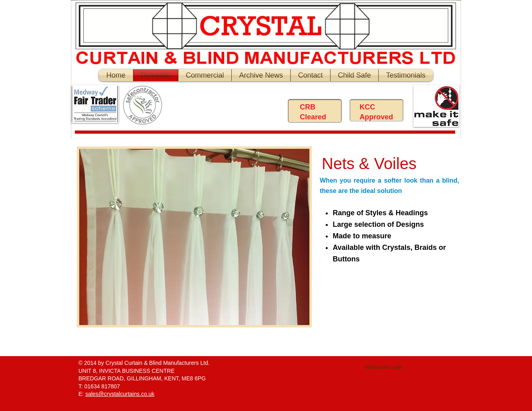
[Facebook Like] (232, 107)
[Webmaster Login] (383, 367)
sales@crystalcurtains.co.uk (120, 394)
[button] (194, 237)
